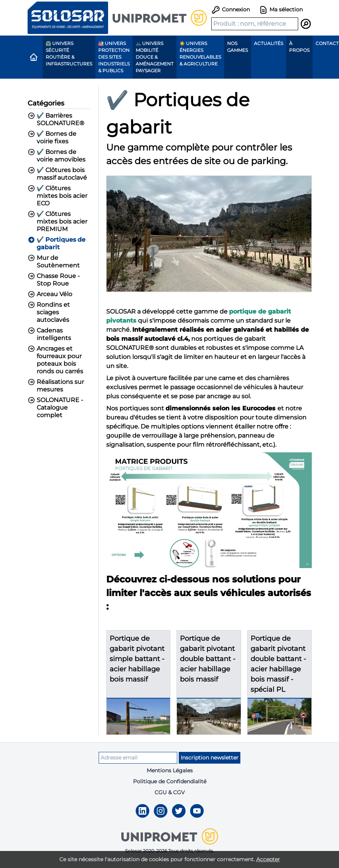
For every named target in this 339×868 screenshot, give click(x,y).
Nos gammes (238, 47)
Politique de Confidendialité (170, 781)
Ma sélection (281, 10)
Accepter (268, 859)
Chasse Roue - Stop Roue (54, 280)
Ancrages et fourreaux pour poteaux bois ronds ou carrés (55, 360)
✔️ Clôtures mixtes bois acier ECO (57, 196)
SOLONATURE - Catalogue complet (55, 408)
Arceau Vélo (50, 294)
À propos (299, 47)
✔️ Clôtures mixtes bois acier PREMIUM (57, 221)
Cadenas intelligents (49, 334)
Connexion (231, 9)
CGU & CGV (170, 792)
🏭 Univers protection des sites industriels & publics (114, 57)
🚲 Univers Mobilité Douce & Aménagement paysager (155, 57)
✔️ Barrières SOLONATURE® (56, 119)
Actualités (269, 43)
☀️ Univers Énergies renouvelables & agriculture (200, 54)
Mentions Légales (170, 770)
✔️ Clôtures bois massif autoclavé (57, 174)
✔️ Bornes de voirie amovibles (57, 156)
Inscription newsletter (210, 758)
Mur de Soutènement (54, 262)
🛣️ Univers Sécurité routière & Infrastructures (69, 54)
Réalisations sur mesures (56, 386)
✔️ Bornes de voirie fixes (52, 137)
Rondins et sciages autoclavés (49, 312)
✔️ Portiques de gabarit (57, 243)
